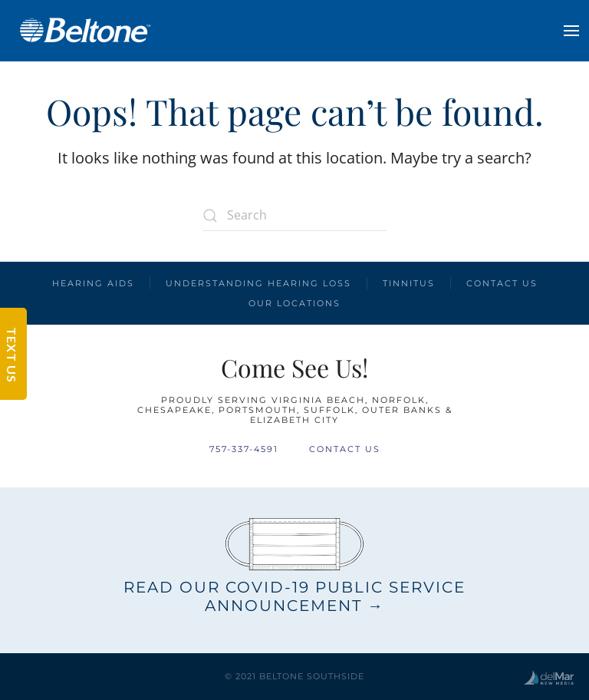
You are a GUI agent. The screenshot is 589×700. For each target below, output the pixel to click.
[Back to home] (84, 31)
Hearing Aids (93, 283)
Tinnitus (409, 283)
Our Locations (294, 303)
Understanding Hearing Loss (258, 283)
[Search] (294, 216)
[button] (571, 31)
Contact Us (502, 283)
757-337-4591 (244, 449)
